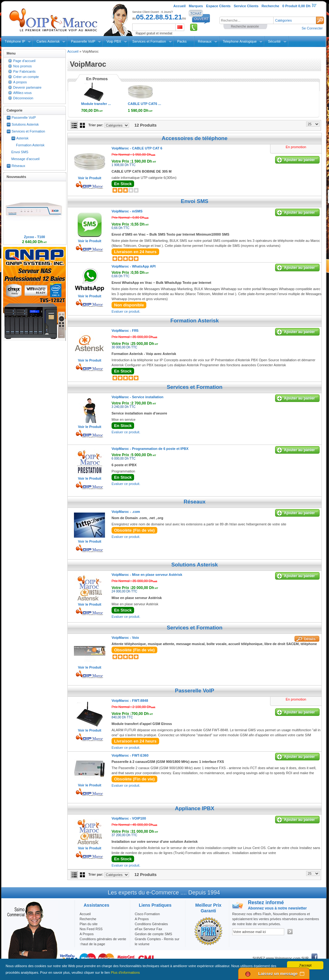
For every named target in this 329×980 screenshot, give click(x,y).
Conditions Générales (151, 924)
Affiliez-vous (22, 93)
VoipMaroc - (137, 148)
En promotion (296, 147)
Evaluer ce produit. (126, 311)
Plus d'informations (125, 972)
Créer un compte (26, 77)
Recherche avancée (245, 26)
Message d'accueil (25, 159)
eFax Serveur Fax (148, 929)
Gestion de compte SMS (153, 934)
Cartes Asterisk (48, 41)
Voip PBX (114, 41)
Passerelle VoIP (83, 41)
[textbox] (246, 20)
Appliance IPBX (195, 808)
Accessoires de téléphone (195, 138)
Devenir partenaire (27, 87)
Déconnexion (23, 98)
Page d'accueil (24, 61)
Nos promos (22, 66)
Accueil (73, 51)
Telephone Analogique (240, 41)
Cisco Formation (147, 914)
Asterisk (22, 138)
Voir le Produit (90, 178)
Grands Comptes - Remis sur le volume (157, 941)
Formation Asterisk (30, 145)
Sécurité (274, 41)
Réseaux (205, 41)
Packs (182, 41)
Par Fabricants (24, 71)
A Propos (142, 919)
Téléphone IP (15, 41)
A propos (20, 82)
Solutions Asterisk (25, 124)
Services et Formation (149, 41)
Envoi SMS (20, 152)
